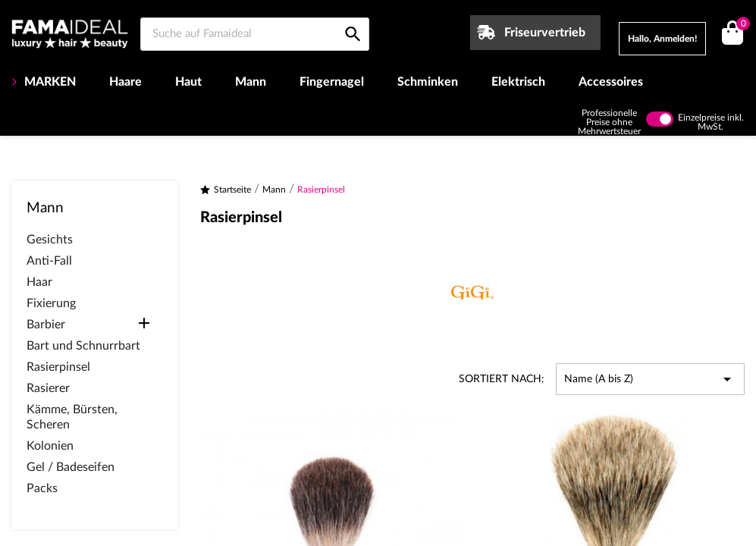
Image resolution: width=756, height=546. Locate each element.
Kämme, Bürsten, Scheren (72, 417)
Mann (251, 82)
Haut (188, 82)
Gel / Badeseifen (71, 467)
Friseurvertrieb (545, 33)
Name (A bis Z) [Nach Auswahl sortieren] (650, 379)
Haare (125, 82)
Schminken (428, 82)
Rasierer (48, 388)
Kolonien (50, 446)
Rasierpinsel (58, 367)
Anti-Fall (49, 261)
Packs (42, 488)
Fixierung (51, 303)
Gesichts (50, 240)
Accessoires (611, 82)
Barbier (46, 325)
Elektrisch (518, 82)
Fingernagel (332, 82)
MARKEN (49, 82)
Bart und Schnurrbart (83, 346)
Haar (39, 282)
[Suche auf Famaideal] (255, 34)
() (740, 25)
